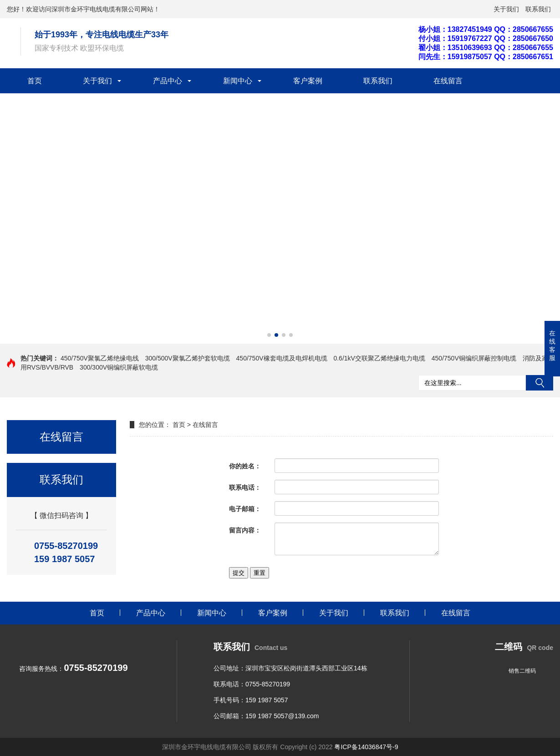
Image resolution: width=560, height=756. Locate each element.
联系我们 (538, 9)
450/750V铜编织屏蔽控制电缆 (474, 358)
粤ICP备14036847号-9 (366, 747)
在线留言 (448, 81)
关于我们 (506, 9)
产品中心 (168, 81)
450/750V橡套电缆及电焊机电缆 (282, 358)
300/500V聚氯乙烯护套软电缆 (188, 358)
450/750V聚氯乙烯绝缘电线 (100, 358)
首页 (35, 81)
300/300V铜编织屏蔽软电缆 (119, 367)
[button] (269, 335)
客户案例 (308, 81)
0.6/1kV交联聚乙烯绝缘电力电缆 (379, 358)
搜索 (540, 383)
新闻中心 (238, 81)
